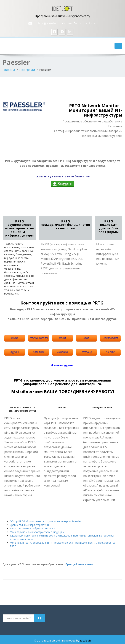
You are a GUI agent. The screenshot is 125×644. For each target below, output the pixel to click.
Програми (27, 70)
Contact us (87, 23)
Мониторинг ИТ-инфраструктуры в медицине (37, 532)
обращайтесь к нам (78, 564)
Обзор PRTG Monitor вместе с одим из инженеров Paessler (46, 521)
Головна (9, 70)
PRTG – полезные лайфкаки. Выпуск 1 (33, 528)
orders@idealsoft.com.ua (53, 23)
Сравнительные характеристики (29, 525)
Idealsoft (86, 640)
